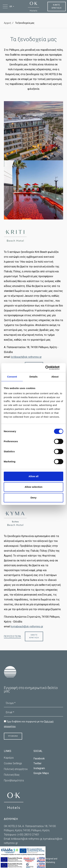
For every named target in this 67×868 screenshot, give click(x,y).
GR (11, 7)
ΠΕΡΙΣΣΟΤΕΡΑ (12, 636)
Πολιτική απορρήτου (16, 769)
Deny (34, 498)
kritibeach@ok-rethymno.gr (26, 357)
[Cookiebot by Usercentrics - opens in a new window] (49, 368)
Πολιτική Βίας (12, 775)
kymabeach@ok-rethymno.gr (27, 626)
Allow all (34, 476)
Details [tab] (33, 377)
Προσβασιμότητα (14, 780)
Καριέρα (9, 758)
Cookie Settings (13, 763)
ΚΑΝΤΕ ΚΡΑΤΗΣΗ (57, 6)
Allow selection (33, 487)
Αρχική (7, 23)
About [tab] (55, 377)
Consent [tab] (12, 377)
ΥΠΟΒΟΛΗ (13, 736)
